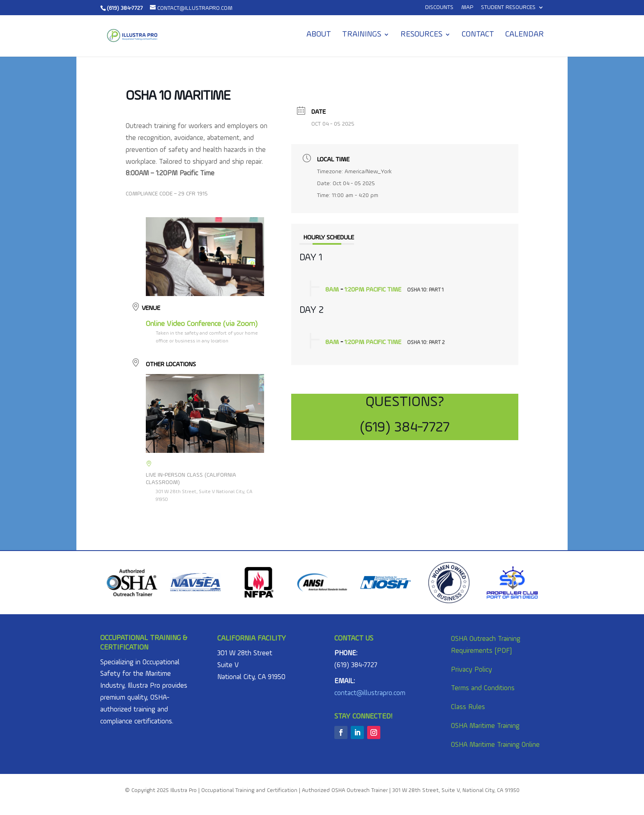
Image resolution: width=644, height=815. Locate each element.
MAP (467, 7)
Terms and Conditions (483, 688)
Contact (478, 35)
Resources (421, 35)
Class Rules (468, 707)
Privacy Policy (471, 670)
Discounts (439, 7)
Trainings (362, 35)
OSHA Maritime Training (485, 726)
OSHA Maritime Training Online (495, 745)
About (319, 35)
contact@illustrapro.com (370, 693)
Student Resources (508, 7)
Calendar (524, 35)
